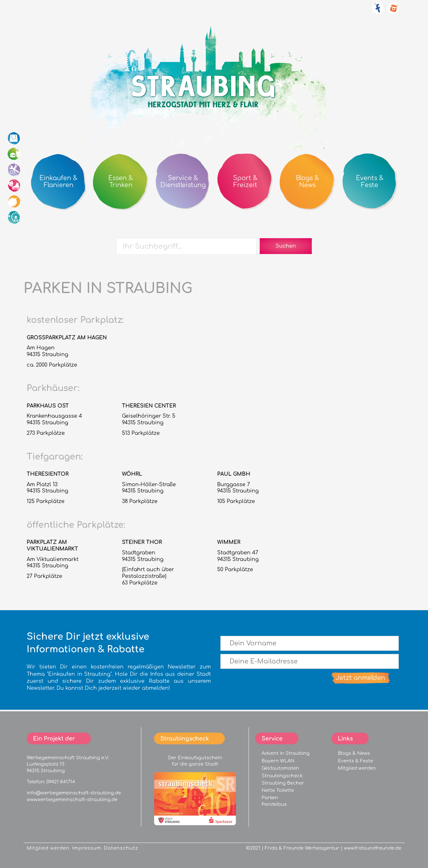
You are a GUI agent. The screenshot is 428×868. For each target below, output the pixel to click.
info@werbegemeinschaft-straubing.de (74, 793)
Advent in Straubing (286, 753)
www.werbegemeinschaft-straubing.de (72, 799)
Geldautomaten (280, 768)
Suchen (286, 246)
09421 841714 (61, 782)
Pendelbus (274, 804)
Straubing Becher (283, 783)
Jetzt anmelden (360, 678)
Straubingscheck (282, 776)
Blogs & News (354, 753)
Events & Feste (355, 761)
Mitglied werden (357, 768)
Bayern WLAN (278, 761)
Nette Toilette (278, 790)
